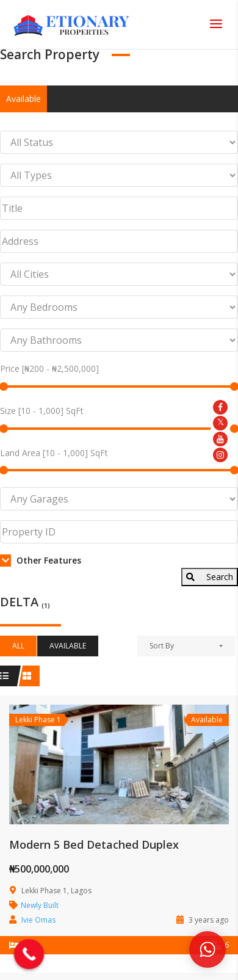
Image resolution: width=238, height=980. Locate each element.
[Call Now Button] (29, 954)
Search (210, 577)
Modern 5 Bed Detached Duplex (94, 844)
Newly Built (40, 905)
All (18, 646)
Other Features (41, 560)
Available (23, 99)
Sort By (162, 646)
